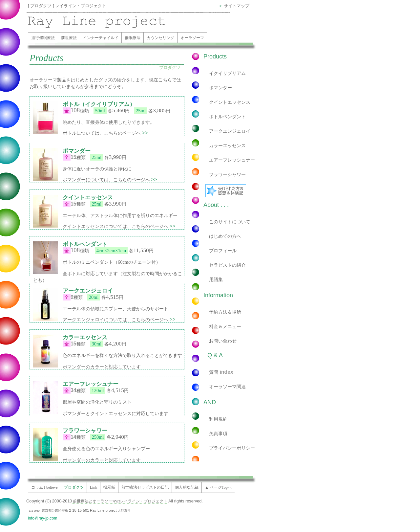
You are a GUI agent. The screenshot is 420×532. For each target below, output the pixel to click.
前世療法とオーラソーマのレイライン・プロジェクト (120, 501)
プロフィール (223, 251)
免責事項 (218, 433)
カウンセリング (160, 38)
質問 (221, 372)
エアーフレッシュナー (232, 160)
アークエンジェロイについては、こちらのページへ (119, 320)
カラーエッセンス (227, 145)
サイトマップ (237, 6)
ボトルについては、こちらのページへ (105, 133)
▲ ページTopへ (218, 487)
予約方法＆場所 (225, 312)
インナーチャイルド (101, 38)
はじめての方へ (225, 236)
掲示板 (109, 487)
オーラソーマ (192, 38)
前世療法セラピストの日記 (145, 487)
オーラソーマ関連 (227, 387)
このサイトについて (230, 222)
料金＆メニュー (225, 326)
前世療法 (69, 38)
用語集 (216, 279)
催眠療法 (133, 38)
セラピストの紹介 (227, 265)
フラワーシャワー (227, 174)
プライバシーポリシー (232, 448)
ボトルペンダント (227, 117)
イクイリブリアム (227, 73)
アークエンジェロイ (230, 131)
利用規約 (218, 419)
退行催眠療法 (43, 38)
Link (94, 487)
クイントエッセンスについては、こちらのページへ (119, 226)
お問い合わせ (223, 341)
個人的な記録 (187, 487)
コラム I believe (44, 487)
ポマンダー (220, 88)
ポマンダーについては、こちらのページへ (110, 180)
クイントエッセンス (230, 102)
